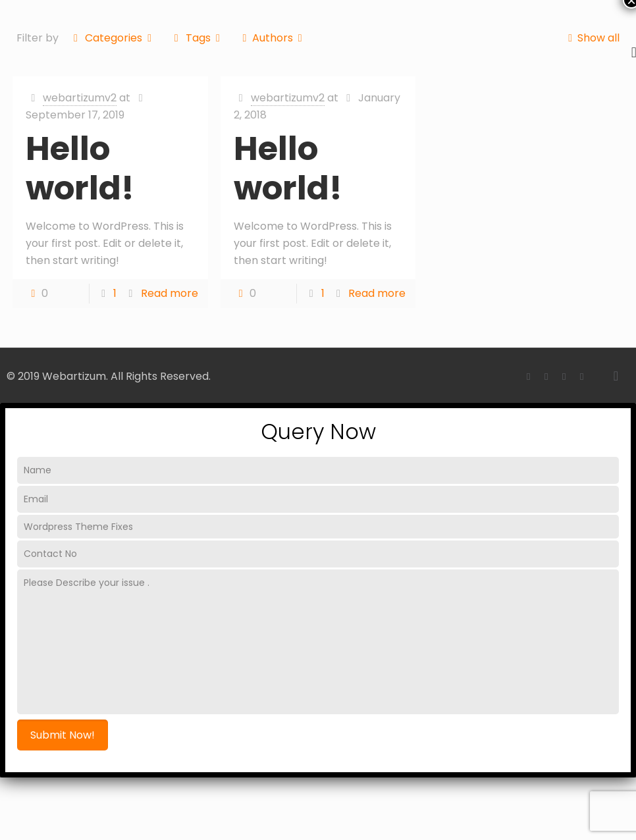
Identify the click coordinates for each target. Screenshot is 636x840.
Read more (170, 293)
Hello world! (80, 169)
